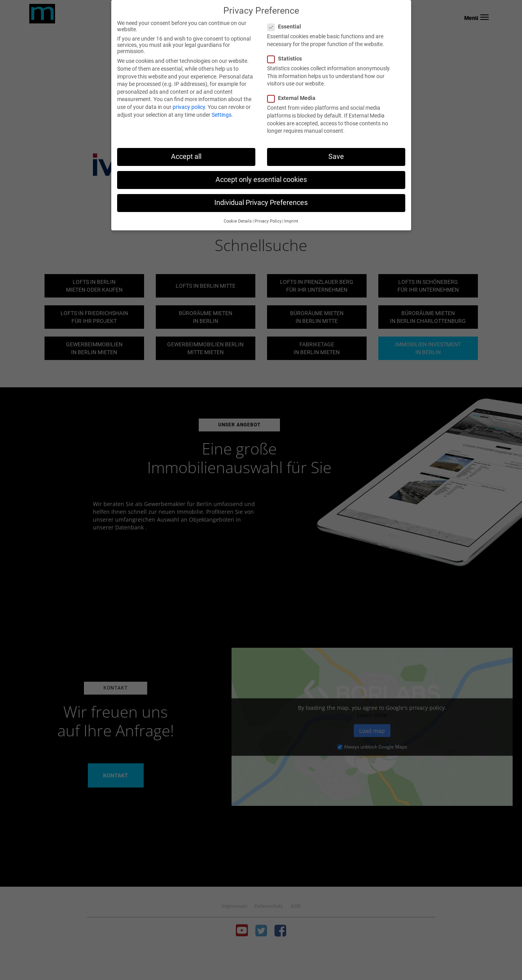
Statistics (287, 59)
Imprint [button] (291, 221)
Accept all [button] (186, 157)
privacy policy (189, 107)
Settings (222, 115)
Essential (287, 27)
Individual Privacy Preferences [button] (261, 203)
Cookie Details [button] (238, 221)
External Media (294, 98)
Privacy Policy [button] (268, 221)
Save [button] (336, 157)
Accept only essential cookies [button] (261, 180)
